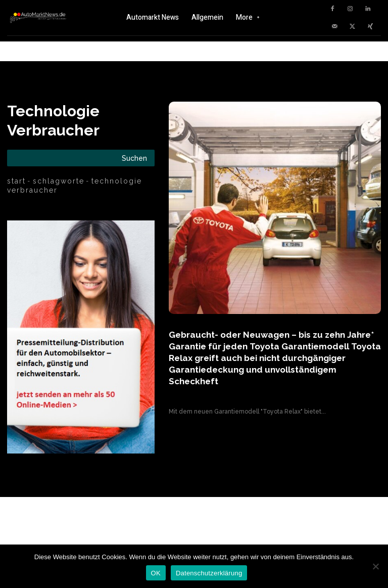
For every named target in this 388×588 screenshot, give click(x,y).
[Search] (134, 158)
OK (156, 573)
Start (16, 181)
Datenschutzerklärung (209, 573)
